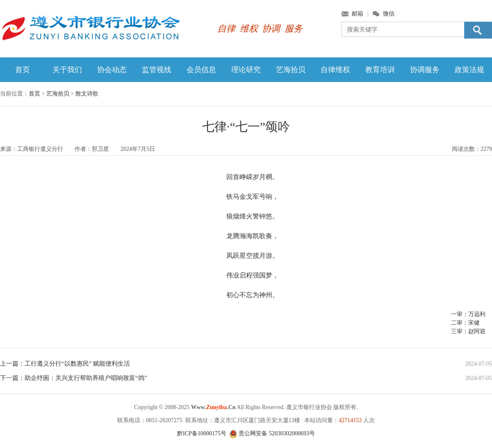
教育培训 (380, 70)
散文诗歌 (87, 94)
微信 (389, 14)
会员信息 (201, 70)
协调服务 (425, 70)
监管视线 (157, 70)
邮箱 (358, 14)
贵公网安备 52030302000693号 (272, 433)
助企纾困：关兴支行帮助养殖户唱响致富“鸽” (86, 378)
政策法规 (469, 70)
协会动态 (112, 70)
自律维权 (335, 70)
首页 (23, 70)
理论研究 (246, 70)
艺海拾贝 (291, 70)
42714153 (350, 420)
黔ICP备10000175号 (202, 433)
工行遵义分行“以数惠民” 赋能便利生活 (77, 364)
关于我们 (67, 70)
